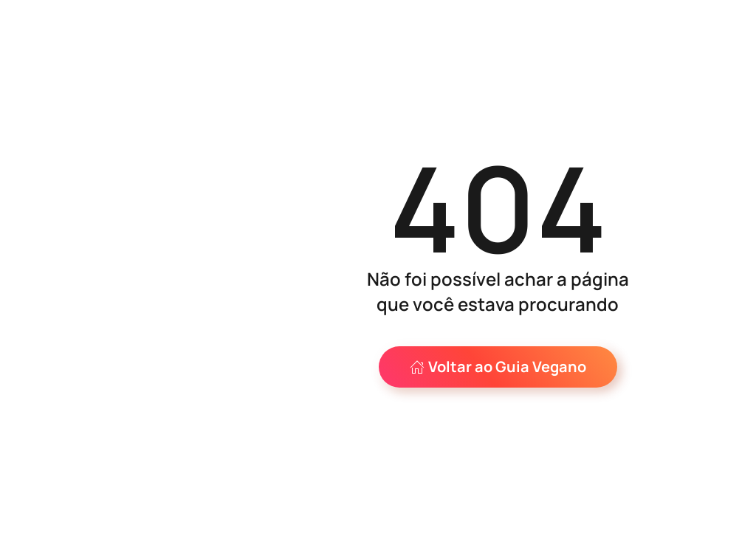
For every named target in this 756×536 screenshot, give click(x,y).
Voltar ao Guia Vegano (498, 367)
